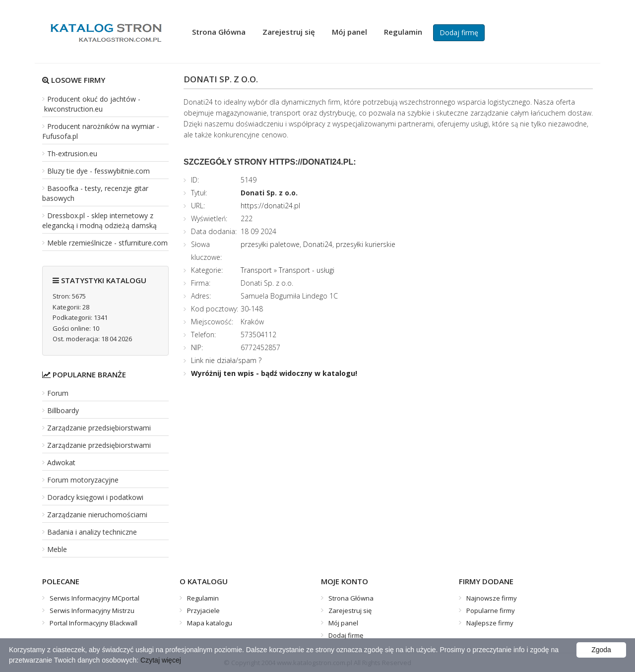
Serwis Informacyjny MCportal (95, 598)
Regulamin (403, 32)
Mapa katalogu (210, 623)
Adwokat (61, 462)
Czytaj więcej (161, 660)
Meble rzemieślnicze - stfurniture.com (107, 243)
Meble (57, 549)
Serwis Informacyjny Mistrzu (92, 611)
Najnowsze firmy (492, 598)
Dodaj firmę (459, 32)
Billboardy (63, 410)
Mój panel (349, 32)
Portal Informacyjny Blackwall (94, 623)
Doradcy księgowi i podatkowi (95, 497)
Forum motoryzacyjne (83, 480)
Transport (256, 270)
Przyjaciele (203, 611)
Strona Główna (219, 32)
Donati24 (318, 244)
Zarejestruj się (289, 32)
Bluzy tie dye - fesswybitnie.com (98, 171)
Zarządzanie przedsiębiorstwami (99, 428)
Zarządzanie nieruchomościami (97, 515)
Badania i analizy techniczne (92, 532)
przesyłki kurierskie (366, 244)
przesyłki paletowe (270, 244)
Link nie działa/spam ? (226, 360)
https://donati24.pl (270, 206)
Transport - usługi (307, 270)
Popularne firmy (491, 611)
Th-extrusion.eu (72, 153)
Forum (58, 393)
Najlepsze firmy (490, 623)
